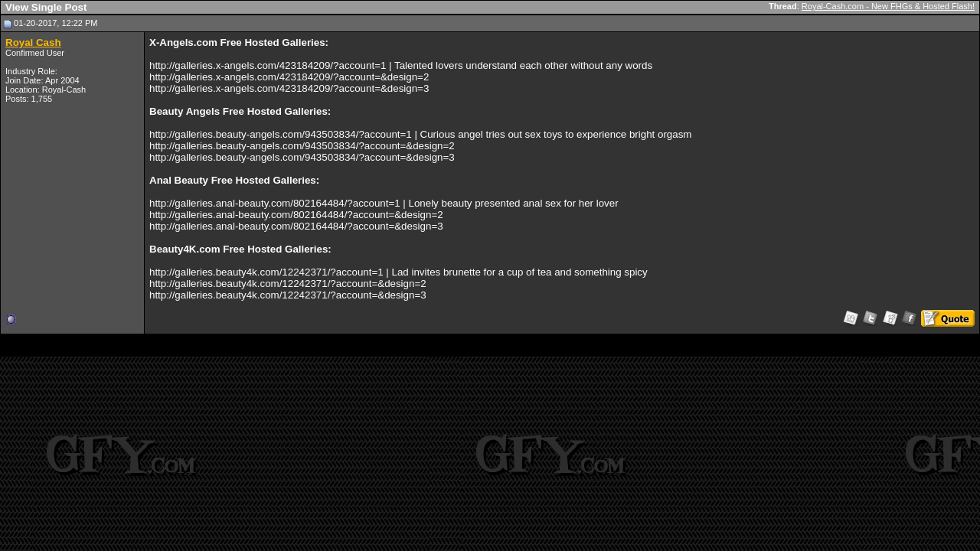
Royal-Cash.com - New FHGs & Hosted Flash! (888, 6)
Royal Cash (33, 42)
